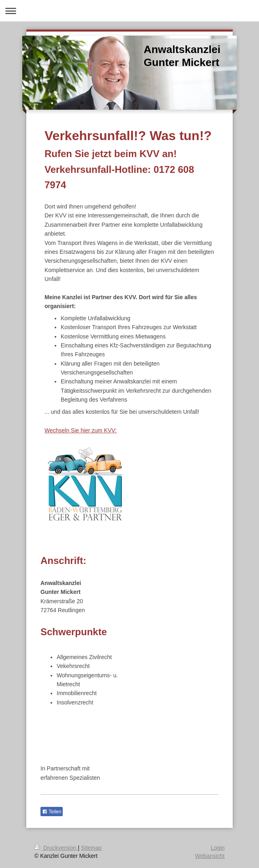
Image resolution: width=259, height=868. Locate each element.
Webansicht (210, 856)
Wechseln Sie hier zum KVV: (81, 430)
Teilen (52, 812)
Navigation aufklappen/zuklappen (129, 11)
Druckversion (56, 848)
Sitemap (91, 848)
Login (218, 848)
